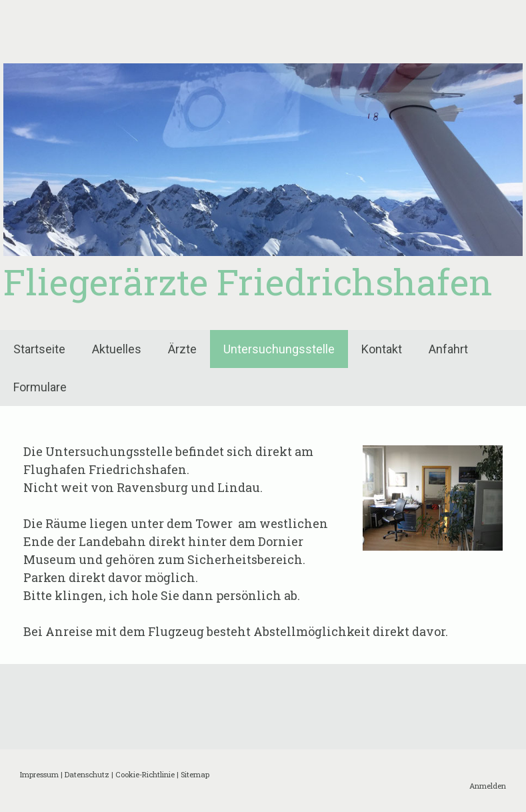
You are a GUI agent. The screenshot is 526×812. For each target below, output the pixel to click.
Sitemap (195, 774)
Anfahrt (448, 349)
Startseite (39, 349)
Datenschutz (87, 774)
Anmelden (488, 786)
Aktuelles (117, 349)
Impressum (39, 774)
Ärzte (182, 349)
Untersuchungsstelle (279, 349)
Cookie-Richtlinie (145, 774)
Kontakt (382, 349)
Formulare (40, 387)
